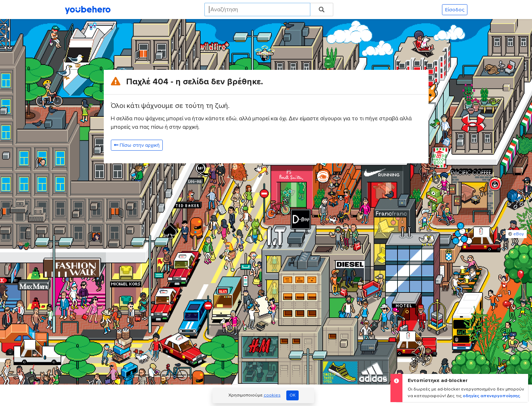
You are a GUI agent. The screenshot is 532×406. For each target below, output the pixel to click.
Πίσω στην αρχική (137, 145)
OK (292, 395)
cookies (272, 395)
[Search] (257, 10)
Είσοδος (455, 10)
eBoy (519, 234)
